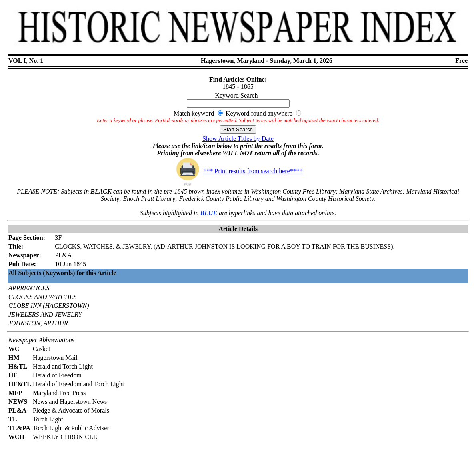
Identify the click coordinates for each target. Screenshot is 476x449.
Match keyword (194, 113)
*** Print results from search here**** (238, 171)
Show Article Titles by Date (238, 139)
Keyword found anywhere (259, 113)
